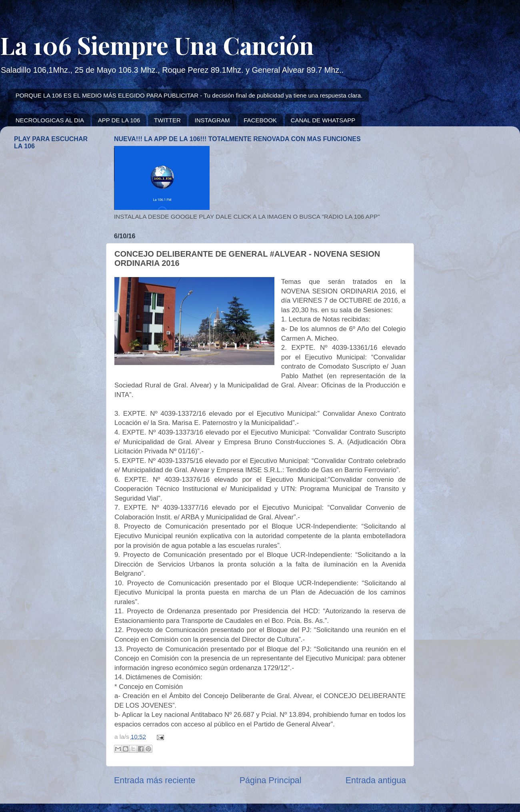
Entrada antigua (376, 780)
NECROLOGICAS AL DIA (50, 120)
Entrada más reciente (155, 780)
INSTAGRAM (212, 120)
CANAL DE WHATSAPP (323, 120)
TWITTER (167, 120)
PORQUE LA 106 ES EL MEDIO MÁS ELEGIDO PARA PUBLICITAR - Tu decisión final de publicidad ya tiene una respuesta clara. (189, 95)
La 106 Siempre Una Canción (157, 45)
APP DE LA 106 (119, 120)
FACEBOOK (260, 120)
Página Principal (271, 780)
